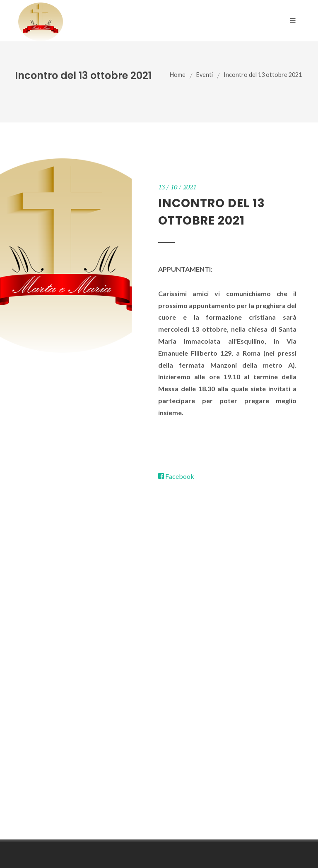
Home (178, 75)
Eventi (205, 75)
